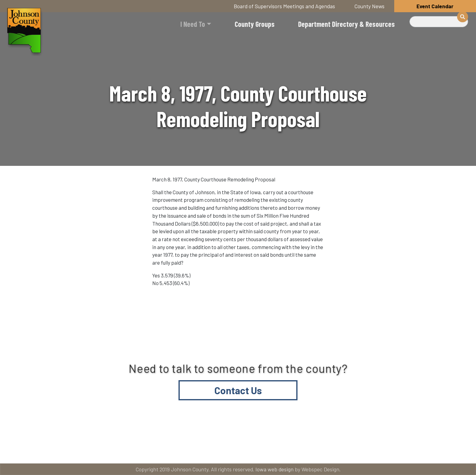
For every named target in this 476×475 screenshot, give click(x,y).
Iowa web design (274, 469)
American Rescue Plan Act (403, 451)
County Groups (255, 24)
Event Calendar (435, 6)
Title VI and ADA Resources (74, 451)
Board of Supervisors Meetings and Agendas (284, 6)
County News (370, 6)
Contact (242, 451)
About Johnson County (169, 451)
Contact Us (238, 390)
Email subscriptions (313, 451)
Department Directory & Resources (346, 24)
